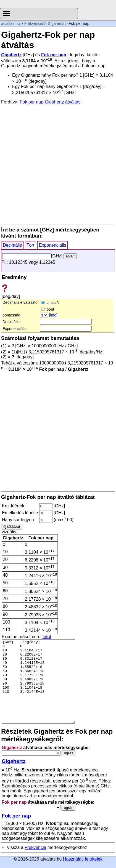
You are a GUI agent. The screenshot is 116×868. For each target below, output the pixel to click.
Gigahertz (56, 23)
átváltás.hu (10, 23)
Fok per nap (54, 55)
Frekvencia (34, 23)
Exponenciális (53, 245)
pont (48, 309)
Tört (30, 245)
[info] (53, 315)
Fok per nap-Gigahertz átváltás (50, 102)
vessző (50, 303)
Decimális (12, 245)
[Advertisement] (58, 164)
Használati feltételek (83, 859)
